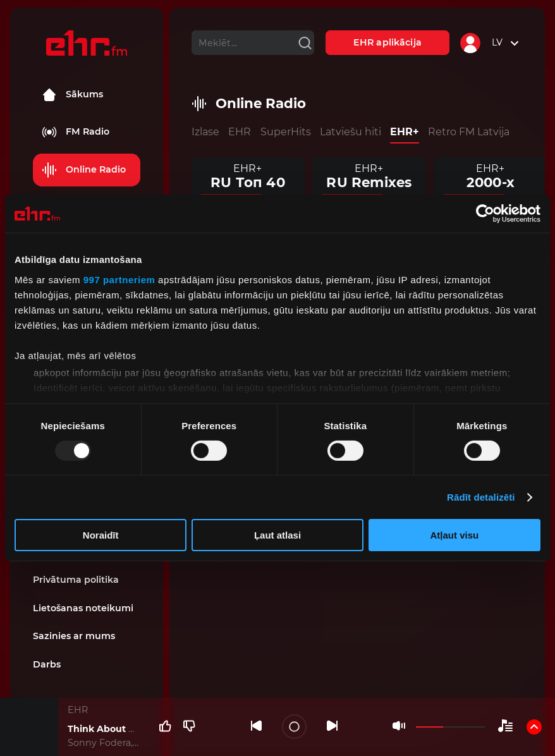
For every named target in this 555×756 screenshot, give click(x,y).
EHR (240, 132)
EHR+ (405, 132)
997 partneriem (119, 279)
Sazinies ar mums (74, 636)
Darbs (47, 664)
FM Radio (76, 132)
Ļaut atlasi (277, 535)
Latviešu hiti (351, 132)
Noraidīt (101, 535)
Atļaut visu (454, 535)
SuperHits (286, 132)
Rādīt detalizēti (481, 497)
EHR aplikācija (387, 42)
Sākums (72, 95)
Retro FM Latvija (469, 132)
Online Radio (84, 170)
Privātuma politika (76, 580)
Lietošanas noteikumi (83, 608)
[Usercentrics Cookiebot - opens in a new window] (485, 214)
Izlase (205, 132)
